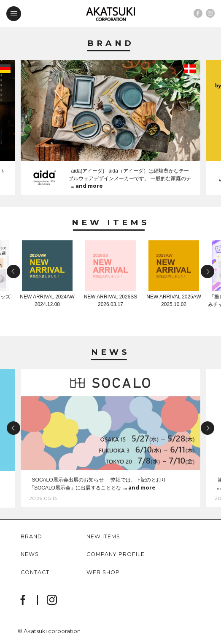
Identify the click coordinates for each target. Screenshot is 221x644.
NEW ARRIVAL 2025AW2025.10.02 (174, 298)
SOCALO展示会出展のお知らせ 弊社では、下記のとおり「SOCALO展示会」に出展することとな (98, 484)
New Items (111, 223)
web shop (103, 573)
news (30, 555)
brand (31, 537)
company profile (116, 555)
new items (103, 537)
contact (35, 573)
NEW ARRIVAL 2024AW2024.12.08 (47, 301)
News (110, 353)
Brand (111, 44)
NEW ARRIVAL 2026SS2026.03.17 (111, 298)
